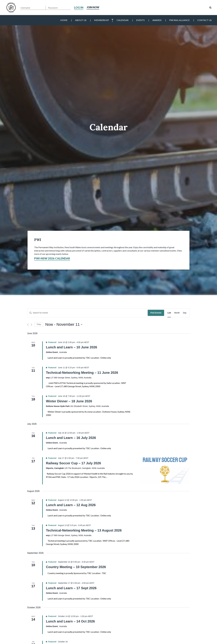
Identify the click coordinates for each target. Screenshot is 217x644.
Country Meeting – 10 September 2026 (76, 567)
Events (140, 20)
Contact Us (204, 20)
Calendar (123, 20)
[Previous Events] (28, 325)
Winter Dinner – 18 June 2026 (69, 401)
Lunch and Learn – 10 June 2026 (71, 347)
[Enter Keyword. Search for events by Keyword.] (87, 313)
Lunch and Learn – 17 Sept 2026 (71, 588)
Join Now (94, 7)
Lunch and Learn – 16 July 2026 (71, 438)
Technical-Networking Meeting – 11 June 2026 (82, 373)
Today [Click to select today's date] (39, 324)
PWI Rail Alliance (179, 20)
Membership (102, 20)
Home (64, 20)
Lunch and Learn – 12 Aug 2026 (71, 505)
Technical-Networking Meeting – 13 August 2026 (84, 530)
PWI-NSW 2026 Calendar (52, 258)
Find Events (156, 313)
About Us (81, 20)
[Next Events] (31, 325)
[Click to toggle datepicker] (64, 324)
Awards (157, 20)
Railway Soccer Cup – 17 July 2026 (73, 463)
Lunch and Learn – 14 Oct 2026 (70, 621)
